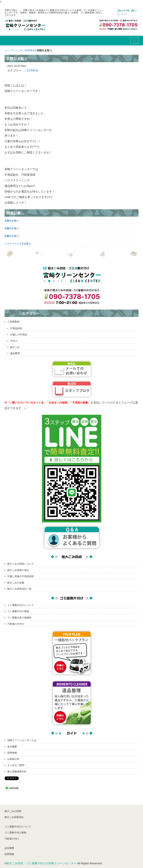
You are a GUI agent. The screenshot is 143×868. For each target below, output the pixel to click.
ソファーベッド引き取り (18, 244)
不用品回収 (16, 328)
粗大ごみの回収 (13, 811)
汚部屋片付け (12, 839)
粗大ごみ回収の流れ (18, 570)
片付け (14, 341)
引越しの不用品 (19, 335)
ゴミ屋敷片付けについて (21, 605)
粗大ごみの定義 (16, 583)
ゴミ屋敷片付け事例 (18, 611)
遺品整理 (15, 353)
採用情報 (12, 753)
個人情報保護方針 (17, 772)
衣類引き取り (12, 221)
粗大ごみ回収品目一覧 (19, 589)
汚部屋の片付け (16, 624)
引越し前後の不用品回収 (21, 576)
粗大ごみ (15, 347)
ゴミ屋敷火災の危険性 (19, 618)
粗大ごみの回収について (21, 564)
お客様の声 (13, 759)
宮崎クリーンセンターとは (22, 740)
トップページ (13, 50)
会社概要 (12, 747)
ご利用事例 (28, 50)
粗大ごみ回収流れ (14, 817)
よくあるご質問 (16, 765)
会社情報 (125, 10)
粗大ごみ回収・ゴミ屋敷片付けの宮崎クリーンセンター (41, 863)
